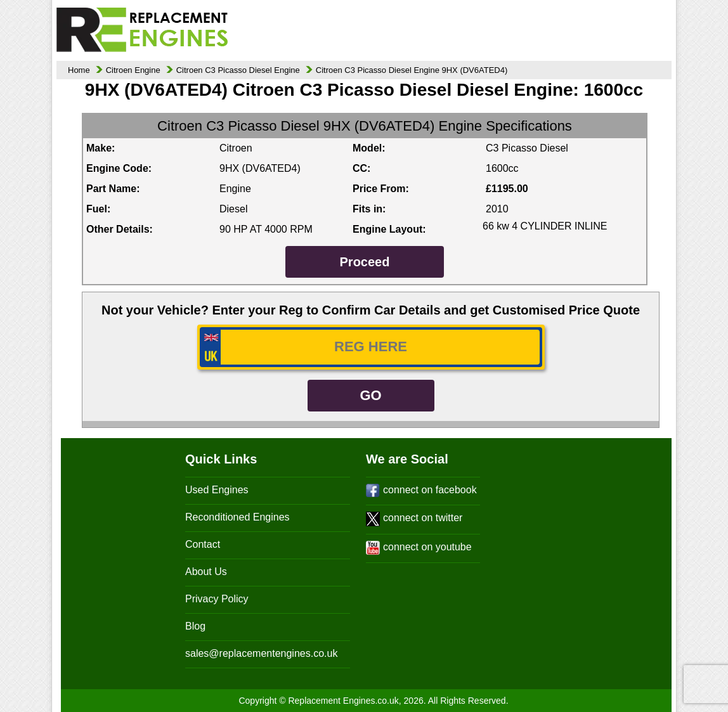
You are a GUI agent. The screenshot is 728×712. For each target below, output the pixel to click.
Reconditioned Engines (237, 517)
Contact (203, 544)
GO (370, 395)
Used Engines (217, 490)
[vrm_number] (371, 347)
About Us (206, 572)
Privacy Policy (217, 599)
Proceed (365, 262)
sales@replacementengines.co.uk (261, 653)
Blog (195, 626)
